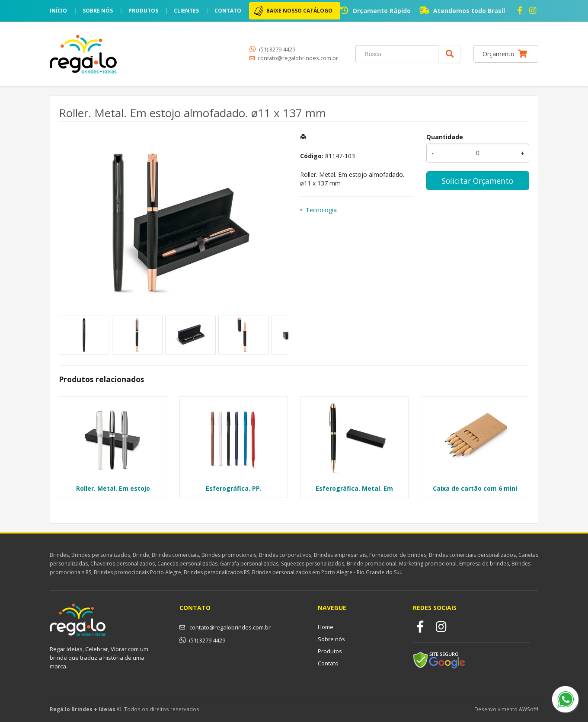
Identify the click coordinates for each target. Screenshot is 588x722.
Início (58, 11)
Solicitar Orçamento (478, 181)
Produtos (143, 11)
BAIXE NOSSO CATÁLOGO (299, 11)
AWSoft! (529, 709)
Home (326, 627)
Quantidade (445, 137)
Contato (228, 11)
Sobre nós (98, 11)
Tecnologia (321, 210)
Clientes (186, 11)
